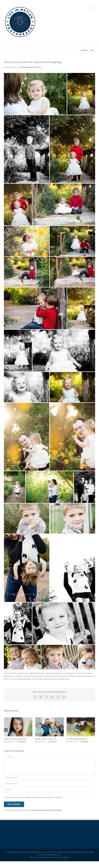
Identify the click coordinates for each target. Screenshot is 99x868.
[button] (6, 730)
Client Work (37, 67)
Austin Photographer (26, 67)
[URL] (50, 790)
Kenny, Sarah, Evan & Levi (46, 739)
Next (92, 50)
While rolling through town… (16, 739)
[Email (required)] (50, 784)
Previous (85, 50)
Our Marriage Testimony (77, 739)
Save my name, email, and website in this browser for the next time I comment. (34, 797)
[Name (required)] (50, 777)
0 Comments (21, 742)
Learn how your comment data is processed (46, 810)
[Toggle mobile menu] (94, 8)
